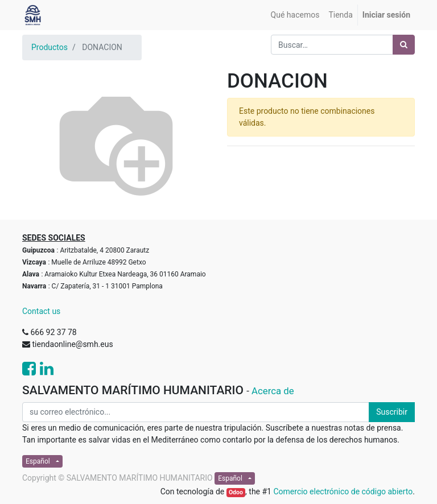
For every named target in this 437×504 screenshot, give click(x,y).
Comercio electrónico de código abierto (343, 491)
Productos (50, 47)
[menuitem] (295, 15)
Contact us (41, 311)
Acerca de (273, 391)
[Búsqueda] (404, 45)
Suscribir (392, 412)
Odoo (236, 492)
